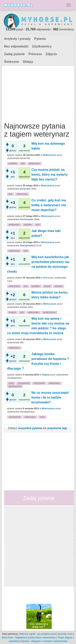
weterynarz (34, 163)
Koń (45, 278)
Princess (35, 54)
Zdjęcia (51, 54)
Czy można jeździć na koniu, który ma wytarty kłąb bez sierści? (50, 175)
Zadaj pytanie (14, 54)
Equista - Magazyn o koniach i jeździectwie (44, 641)
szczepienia (24, 383)
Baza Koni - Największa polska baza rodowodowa (29, 638)
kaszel (47, 286)
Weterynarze (50, 155)
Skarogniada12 (28, 245)
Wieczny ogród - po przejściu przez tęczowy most (46, 634)
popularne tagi (57, 428)
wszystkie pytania (30, 428)
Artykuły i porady (17, 39)
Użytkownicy (42, 46)
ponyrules (25, 189)
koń (23, 163)
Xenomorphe (27, 219)
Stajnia (46, 375)
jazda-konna (49, 312)
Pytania (40, 39)
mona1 (23, 307)
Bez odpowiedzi (16, 46)
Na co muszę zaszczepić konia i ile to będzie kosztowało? (50, 397)
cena (11, 383)
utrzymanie (39, 383)
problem (13, 163)
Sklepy (28, 62)
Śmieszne (12, 62)
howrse (12, 312)
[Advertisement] (37, 93)
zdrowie (28, 225)
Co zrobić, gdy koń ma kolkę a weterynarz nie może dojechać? (49, 205)
